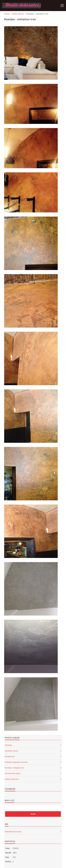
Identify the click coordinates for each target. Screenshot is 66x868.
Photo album (18, 14)
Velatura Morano (12, 779)
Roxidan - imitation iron (15, 768)
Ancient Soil (10, 756)
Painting (8, 745)
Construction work (13, 773)
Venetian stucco (11, 751)
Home (7, 14)
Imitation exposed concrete (16, 762)
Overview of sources (13, 832)
